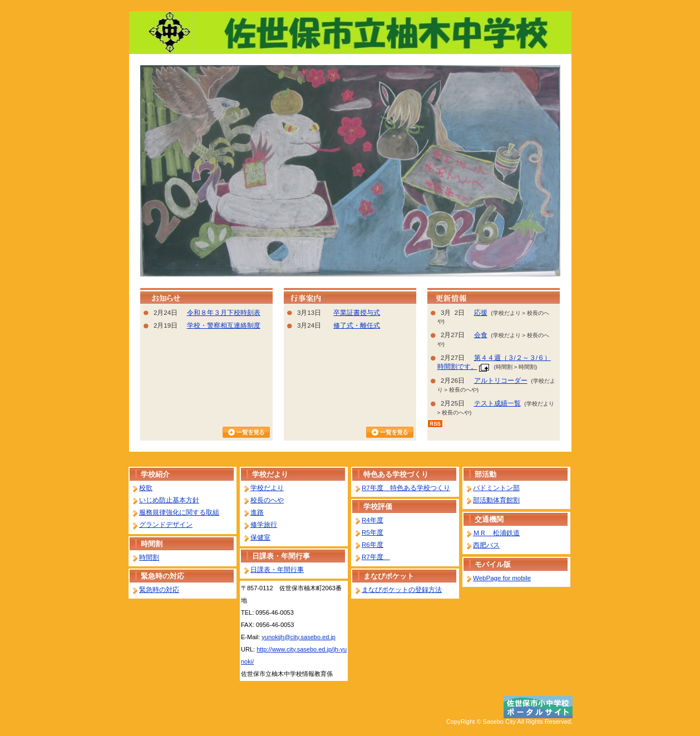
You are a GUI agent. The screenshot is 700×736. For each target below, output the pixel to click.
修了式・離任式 (357, 325)
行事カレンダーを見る (390, 432)
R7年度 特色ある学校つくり (406, 488)
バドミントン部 (496, 488)
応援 (481, 313)
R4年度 (373, 520)
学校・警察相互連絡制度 (224, 325)
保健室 (260, 537)
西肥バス (486, 545)
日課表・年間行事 (281, 556)
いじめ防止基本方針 (169, 500)
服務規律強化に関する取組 (179, 512)
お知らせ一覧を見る (246, 432)
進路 (257, 512)
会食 (481, 335)
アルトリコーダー (501, 381)
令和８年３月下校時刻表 (224, 313)
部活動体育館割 (496, 500)
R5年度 (373, 532)
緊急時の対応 (162, 576)
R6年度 (373, 545)
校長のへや (267, 500)
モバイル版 (493, 564)
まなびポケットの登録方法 (402, 590)
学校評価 (378, 507)
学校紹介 (155, 474)
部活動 (485, 474)
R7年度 (376, 557)
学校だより (270, 474)
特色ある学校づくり (396, 474)
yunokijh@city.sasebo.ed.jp (299, 637)
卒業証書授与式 (357, 313)
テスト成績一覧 (497, 403)
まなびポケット (389, 576)
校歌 (146, 488)
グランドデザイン (166, 525)
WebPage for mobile (502, 578)
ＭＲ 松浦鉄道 (496, 533)
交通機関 (489, 519)
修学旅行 (264, 525)
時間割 (152, 544)
